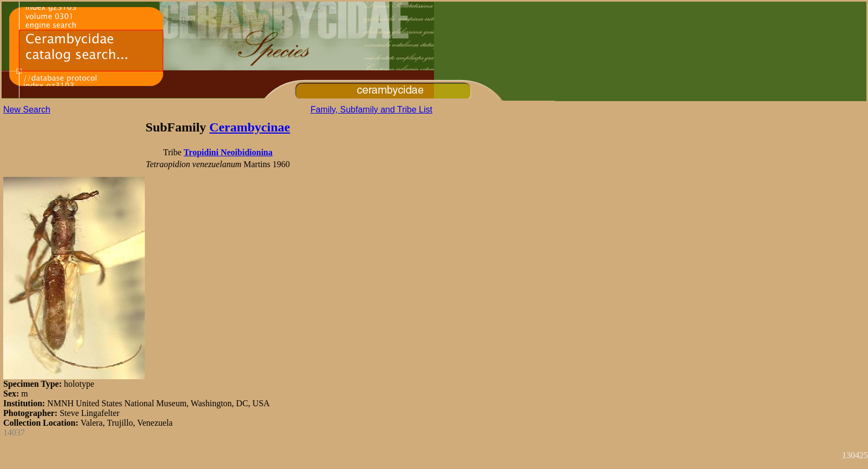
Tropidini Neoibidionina (228, 152)
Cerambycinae (249, 127)
